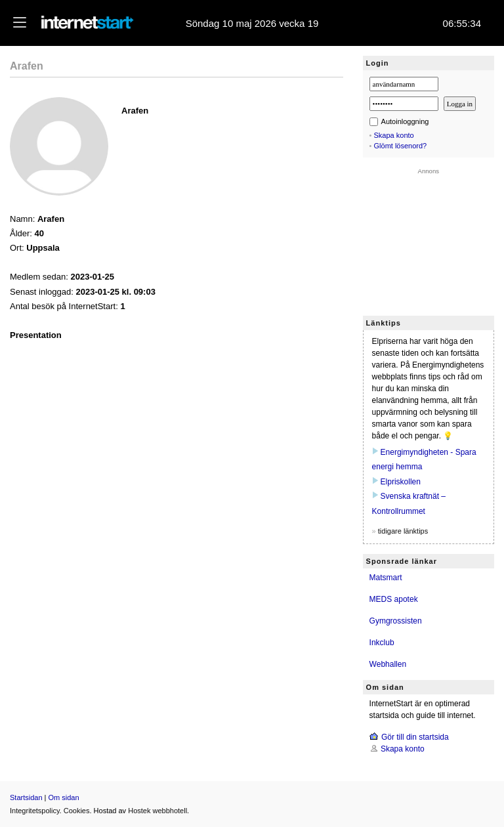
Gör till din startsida (415, 737)
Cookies (77, 811)
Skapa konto (394, 135)
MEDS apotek (394, 599)
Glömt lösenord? (401, 146)
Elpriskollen (401, 482)
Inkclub (382, 643)
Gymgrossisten (396, 621)
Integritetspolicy (35, 811)
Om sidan (64, 797)
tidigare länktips (403, 531)
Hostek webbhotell (157, 811)
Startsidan (26, 797)
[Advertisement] (429, 240)
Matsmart (386, 578)
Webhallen (388, 664)
